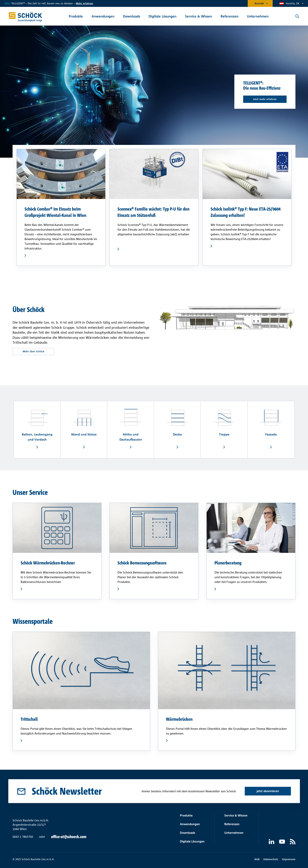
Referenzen (232, 824)
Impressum (289, 859)
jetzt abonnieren (268, 791)
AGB (257, 859)
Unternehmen (234, 833)
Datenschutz (271, 859)
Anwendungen (190, 824)
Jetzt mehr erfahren (265, 99)
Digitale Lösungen (192, 841)
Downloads (188, 833)
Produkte (186, 815)
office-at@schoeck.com (69, 837)
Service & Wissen (236, 815)
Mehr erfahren (84, 3)
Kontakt (259, 3)
